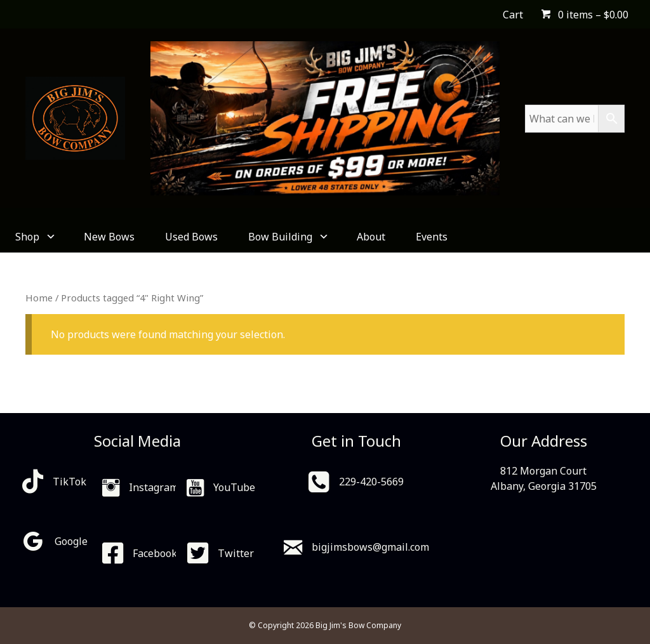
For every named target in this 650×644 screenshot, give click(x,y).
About (371, 237)
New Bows (109, 237)
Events (432, 237)
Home (39, 298)
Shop (34, 237)
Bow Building (287, 237)
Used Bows (191, 237)
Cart (513, 15)
